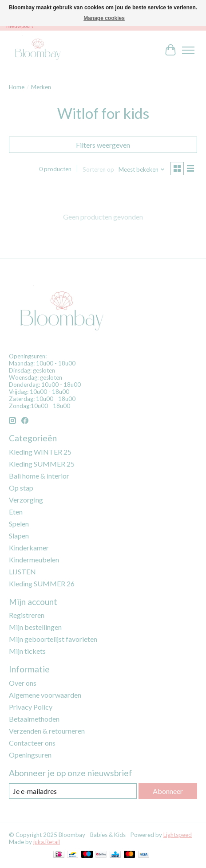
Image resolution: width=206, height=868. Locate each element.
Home (17, 87)
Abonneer (168, 791)
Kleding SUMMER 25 (42, 464)
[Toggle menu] (188, 50)
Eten (16, 512)
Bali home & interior (39, 476)
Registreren (27, 615)
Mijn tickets (27, 651)
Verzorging (26, 500)
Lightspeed (178, 835)
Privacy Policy (31, 707)
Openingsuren (30, 755)
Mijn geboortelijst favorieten (53, 639)
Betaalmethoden (34, 719)
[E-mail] (73, 791)
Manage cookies (104, 18)
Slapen (19, 536)
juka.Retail (47, 842)
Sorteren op (98, 169)
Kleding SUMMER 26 (42, 583)
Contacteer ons (32, 743)
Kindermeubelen (34, 560)
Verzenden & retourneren (47, 731)
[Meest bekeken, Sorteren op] (142, 169)
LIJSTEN (22, 571)
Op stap (21, 488)
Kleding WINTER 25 (40, 452)
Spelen (19, 524)
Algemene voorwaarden (45, 695)
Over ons (23, 683)
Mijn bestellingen (35, 627)
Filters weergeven (103, 145)
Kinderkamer (29, 548)
